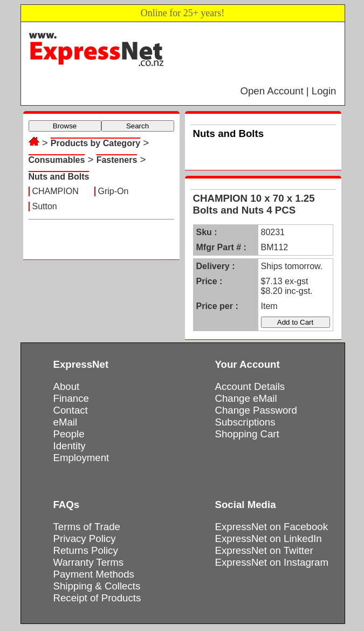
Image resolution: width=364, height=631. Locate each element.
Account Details (250, 386)
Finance (71, 398)
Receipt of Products (97, 598)
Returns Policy (86, 550)
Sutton (45, 206)
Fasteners (117, 160)
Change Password (256, 410)
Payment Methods (94, 574)
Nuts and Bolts (59, 177)
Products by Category (95, 143)
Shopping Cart (247, 434)
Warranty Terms (89, 562)
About (67, 386)
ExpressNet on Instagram (272, 562)
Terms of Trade (87, 527)
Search (138, 126)
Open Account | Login (288, 91)
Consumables (57, 160)
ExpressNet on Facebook (272, 527)
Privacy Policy (85, 539)
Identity (70, 446)
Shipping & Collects (97, 586)
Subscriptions (245, 422)
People (69, 434)
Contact (71, 410)
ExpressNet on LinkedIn (269, 539)
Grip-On (114, 191)
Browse (65, 126)
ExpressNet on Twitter (264, 550)
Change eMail (246, 398)
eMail (66, 422)
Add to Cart (295, 322)
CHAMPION (56, 191)
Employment (81, 458)
